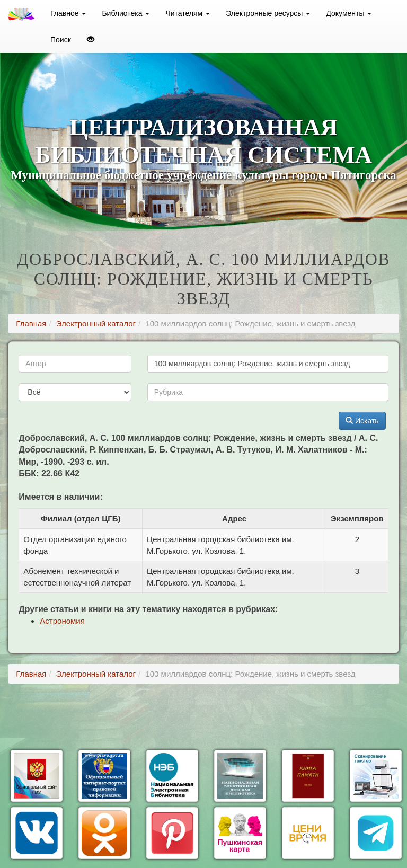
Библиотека (126, 13)
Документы (349, 13)
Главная (31, 324)
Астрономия (62, 621)
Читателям (188, 13)
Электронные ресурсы (268, 13)
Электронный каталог (96, 324)
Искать (362, 421)
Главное (68, 13)
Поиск (61, 40)
